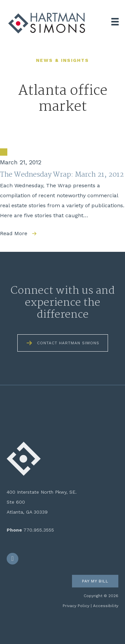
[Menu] (115, 22)
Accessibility (106, 606)
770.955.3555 (39, 530)
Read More (14, 233)
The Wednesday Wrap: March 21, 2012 (62, 175)
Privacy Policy (76, 606)
